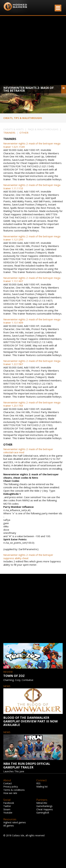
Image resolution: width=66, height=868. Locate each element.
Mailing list (42, 787)
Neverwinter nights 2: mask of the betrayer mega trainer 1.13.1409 (32, 321)
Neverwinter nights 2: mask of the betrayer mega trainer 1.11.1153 (32, 187)
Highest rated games (15, 822)
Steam (7, 809)
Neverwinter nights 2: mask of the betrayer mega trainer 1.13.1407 (32, 280)
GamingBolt (43, 813)
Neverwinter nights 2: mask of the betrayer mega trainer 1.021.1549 (32, 145)
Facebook (9, 803)
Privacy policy (11, 787)
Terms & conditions (14, 790)
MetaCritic (42, 803)
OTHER (24, 133)
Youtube (8, 813)
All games (9, 826)
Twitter (7, 806)
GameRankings (44, 806)
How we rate (10, 793)
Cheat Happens (45, 809)
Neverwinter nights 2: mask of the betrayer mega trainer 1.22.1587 (32, 363)
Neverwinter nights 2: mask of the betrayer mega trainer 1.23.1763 (32, 404)
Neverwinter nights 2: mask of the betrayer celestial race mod (28, 451)
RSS (38, 783)
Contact (8, 783)
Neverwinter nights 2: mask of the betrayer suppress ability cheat (28, 557)
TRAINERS (9, 133)
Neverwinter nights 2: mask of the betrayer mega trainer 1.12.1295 (32, 238)
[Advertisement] (31, 50)
